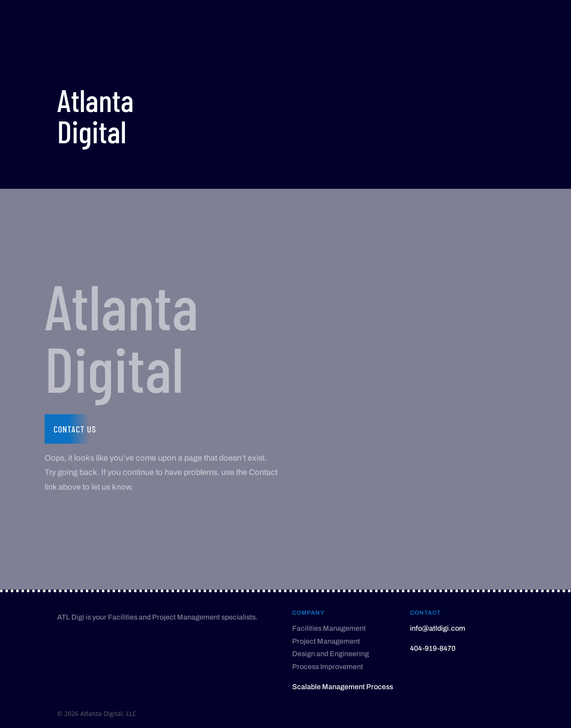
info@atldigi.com (438, 628)
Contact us (75, 429)
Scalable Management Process (343, 687)
